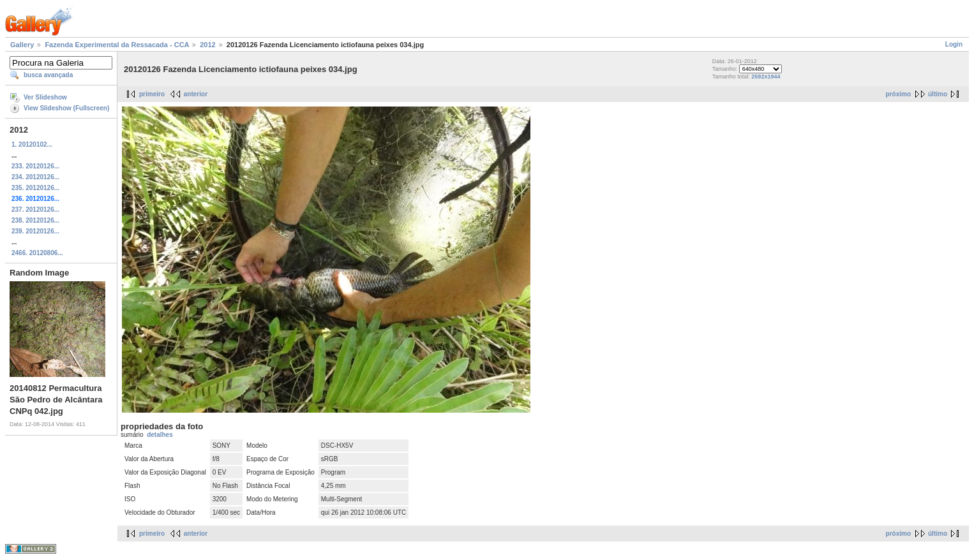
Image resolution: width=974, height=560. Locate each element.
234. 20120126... (35, 177)
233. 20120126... (35, 166)
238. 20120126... (35, 220)
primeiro (152, 94)
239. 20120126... (35, 231)
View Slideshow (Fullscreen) (66, 108)
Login (954, 44)
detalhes (160, 435)
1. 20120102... (32, 144)
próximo (898, 94)
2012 (207, 45)
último (938, 94)
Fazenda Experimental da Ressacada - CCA (117, 45)
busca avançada (48, 75)
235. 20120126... (35, 188)
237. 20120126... (35, 210)
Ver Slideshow (45, 97)
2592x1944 (766, 77)
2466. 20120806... (37, 253)
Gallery (22, 45)
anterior (196, 94)
